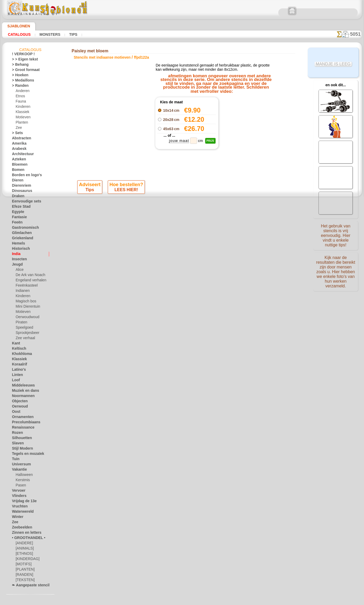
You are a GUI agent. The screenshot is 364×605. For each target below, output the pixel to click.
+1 (201, 206)
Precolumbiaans (23, 423)
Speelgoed (23, 328)
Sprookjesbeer (26, 334)
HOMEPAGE (128, 257)
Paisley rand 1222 (240, 112)
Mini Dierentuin (27, 307)
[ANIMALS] (24, 549)
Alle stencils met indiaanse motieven (182, 218)
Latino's (18, 370)
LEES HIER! (126, 192)
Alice (19, 271)
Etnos (20, 97)
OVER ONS (151, 257)
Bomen (17, 171)
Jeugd (16, 265)
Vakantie (18, 470)
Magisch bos (25, 302)
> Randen (18, 87)
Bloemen (18, 165)
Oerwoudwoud (26, 318)
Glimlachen (20, 234)
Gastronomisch (23, 228)
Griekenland (20, 239)
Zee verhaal (24, 339)
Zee (18, 129)
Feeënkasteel (25, 286)
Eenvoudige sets (23, 202)
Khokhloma (20, 355)
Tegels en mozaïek (24, 455)
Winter (17, 518)
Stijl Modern (21, 449)
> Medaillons (21, 81)
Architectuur (21, 155)
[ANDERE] (23, 544)
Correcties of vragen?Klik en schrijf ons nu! (182, 239)
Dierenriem (20, 186)
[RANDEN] (23, 576)
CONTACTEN (174, 257)
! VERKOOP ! (21, 55)
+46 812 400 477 (190, 269)
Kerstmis (22, 481)
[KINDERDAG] (26, 560)
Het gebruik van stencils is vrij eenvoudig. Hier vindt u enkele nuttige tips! (336, 235)
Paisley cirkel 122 (240, 118)
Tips (72, 34)
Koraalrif (18, 365)
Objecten (18, 402)
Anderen (22, 92)
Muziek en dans (23, 392)
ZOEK (241, 257)
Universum (20, 465)
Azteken (18, 160)
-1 (163, 206)
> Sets (16, 134)
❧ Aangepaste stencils (28, 586)
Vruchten (19, 507)
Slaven (17, 444)
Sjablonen (16, 26)
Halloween (23, 476)
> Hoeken (18, 76)
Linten (16, 376)
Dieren (17, 181)
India (16, 255)
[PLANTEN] (24, 570)
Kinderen (22, 108)
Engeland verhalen (29, 281)
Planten (21, 123)
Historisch (19, 250)
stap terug (182, 206)
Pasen (20, 486)
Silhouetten (20, 439)
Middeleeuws (21, 386)
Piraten (21, 323)
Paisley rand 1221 (240, 106)
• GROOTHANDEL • (25, 539)
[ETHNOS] (23, 555)
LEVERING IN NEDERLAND (211, 257)
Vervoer (17, 491)
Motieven (22, 118)
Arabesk (18, 150)
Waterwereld (21, 512)
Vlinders (18, 497)
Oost (15, 413)
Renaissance (21, 428)
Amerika (18, 144)
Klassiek (21, 113)
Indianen (22, 292)
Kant (15, 344)
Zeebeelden (20, 528)
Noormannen (21, 397)
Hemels (17, 244)
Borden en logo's (24, 176)
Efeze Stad (19, 207)
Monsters (49, 34)
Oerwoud (18, 407)
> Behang (18, 65)
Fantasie (18, 218)
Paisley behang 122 (240, 124)
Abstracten (20, 139)
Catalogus (19, 34)
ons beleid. (255, 601)
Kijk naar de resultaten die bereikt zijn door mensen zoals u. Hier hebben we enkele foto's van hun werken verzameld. (336, 269)
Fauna (20, 102)
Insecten (18, 260)
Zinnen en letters (24, 533)
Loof (15, 381)
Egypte (17, 213)
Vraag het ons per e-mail (182, 304)
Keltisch (18, 349)
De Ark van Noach (29, 276)
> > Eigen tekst (22, 60)
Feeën (16, 223)
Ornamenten (21, 418)
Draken (17, 197)
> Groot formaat (24, 71)
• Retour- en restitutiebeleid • (182, 295)
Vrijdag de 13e (22, 502)
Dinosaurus (20, 192)
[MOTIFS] (23, 565)
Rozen (16, 434)
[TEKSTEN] (23, 581)
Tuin (15, 460)
